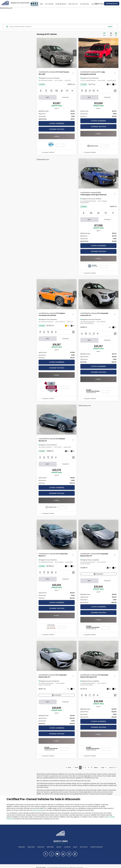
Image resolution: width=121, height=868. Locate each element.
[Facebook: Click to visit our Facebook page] (46, 854)
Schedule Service (112, 4)
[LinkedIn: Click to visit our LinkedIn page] (63, 854)
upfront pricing (37, 810)
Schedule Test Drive (57, 129)
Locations (67, 847)
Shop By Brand (61, 4)
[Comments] (115, 91)
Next (97, 767)
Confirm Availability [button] (57, 123)
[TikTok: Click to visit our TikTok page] (75, 854)
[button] (75, 53)
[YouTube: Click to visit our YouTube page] (57, 854)
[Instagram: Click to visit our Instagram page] (69, 854)
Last (104, 767)
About (75, 847)
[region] (57, 115)
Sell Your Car (73, 4)
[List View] (116, 34)
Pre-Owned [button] (49, 4)
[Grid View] (111, 34)
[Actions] (73, 73)
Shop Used (31, 847)
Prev (76, 767)
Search (110, 27)
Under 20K (41, 847)
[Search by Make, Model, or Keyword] (58, 27)
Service (59, 847)
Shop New (22, 847)
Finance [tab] (66, 97)
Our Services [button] (85, 4)
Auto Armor (84, 847)
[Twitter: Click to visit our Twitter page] (52, 854)
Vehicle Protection (97, 847)
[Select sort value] (105, 34)
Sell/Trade (50, 847)
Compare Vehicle (48, 152)
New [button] (41, 4)
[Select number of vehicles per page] (113, 768)
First (68, 767)
